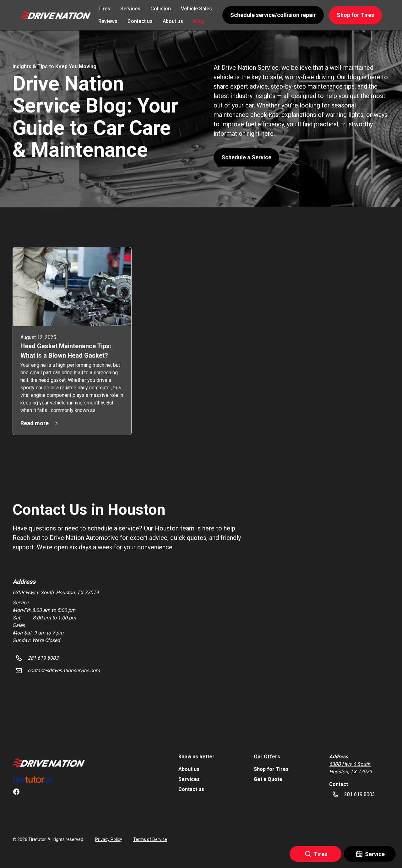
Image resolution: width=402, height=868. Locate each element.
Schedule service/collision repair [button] (273, 15)
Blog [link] (198, 21)
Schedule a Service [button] (246, 157)
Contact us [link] (140, 21)
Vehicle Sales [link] (196, 9)
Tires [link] (104, 9)
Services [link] (130, 9)
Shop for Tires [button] (355, 15)
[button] (55, 15)
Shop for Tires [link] (271, 769)
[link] (49, 763)
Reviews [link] (108, 21)
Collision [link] (161, 9)
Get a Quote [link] (268, 779)
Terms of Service (150, 839)
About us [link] (173, 21)
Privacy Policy (109, 839)
